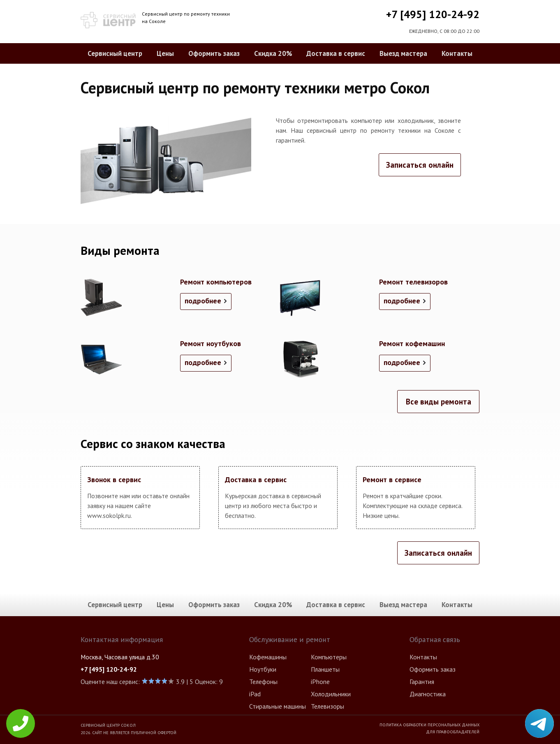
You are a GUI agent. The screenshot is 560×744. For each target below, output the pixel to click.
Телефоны (263, 682)
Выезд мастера (403, 53)
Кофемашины (268, 657)
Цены (165, 53)
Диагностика (428, 694)
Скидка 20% (273, 53)
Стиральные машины (278, 706)
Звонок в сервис (114, 479)
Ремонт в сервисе (392, 479)
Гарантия (422, 682)
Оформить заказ (214, 53)
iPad (255, 694)
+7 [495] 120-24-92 (433, 14)
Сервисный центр (115, 53)
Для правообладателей (453, 732)
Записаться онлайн (420, 165)
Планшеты (325, 669)
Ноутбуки (263, 669)
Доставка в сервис (336, 53)
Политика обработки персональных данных (429, 725)
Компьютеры (329, 657)
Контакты (457, 53)
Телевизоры (327, 706)
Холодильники (331, 694)
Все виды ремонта (439, 402)
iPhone (320, 682)
